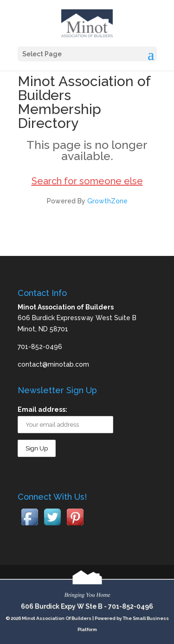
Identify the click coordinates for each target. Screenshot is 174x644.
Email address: (42, 409)
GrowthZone (107, 201)
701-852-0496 (131, 606)
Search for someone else (87, 181)
